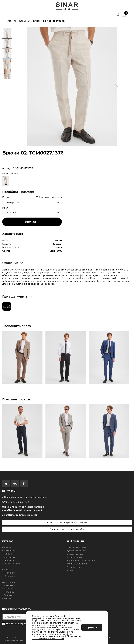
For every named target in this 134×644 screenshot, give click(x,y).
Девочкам (9, 560)
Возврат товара (75, 554)
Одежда (25, 21)
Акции (70, 570)
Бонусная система (76, 547)
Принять (92, 627)
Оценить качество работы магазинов (67, 523)
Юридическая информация (81, 560)
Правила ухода (75, 567)
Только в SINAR (75, 557)
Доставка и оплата (77, 551)
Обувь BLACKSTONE (77, 564)
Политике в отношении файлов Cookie (56, 637)
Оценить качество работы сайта (67, 529)
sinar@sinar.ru (20, 515)
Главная (10, 21)
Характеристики (16, 234)
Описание (10, 263)
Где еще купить (15, 296)
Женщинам (9, 554)
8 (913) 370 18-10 (23, 507)
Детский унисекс (12, 564)
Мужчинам (9, 550)
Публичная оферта (14, 641)
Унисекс (8, 598)
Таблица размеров (48, 197)
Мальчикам (9, 557)
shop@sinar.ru (22, 510)
